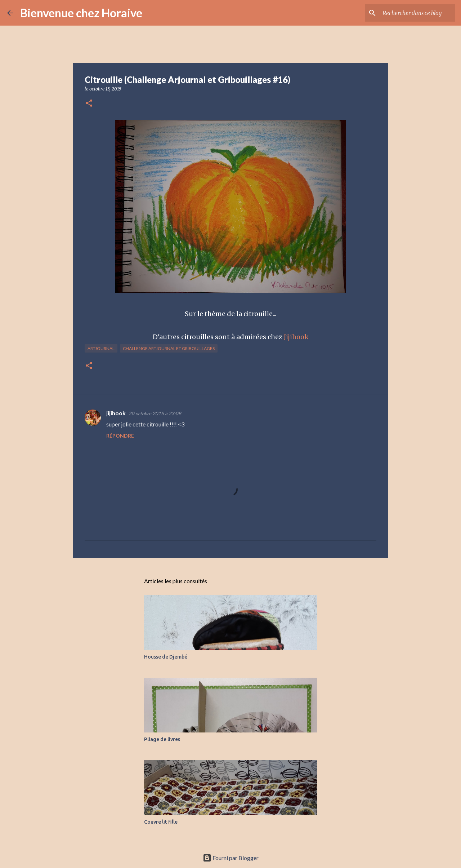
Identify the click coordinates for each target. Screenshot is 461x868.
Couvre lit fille (161, 822)
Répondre (120, 436)
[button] (89, 104)
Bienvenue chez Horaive (81, 13)
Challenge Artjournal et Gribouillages (169, 348)
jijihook (116, 413)
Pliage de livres (162, 739)
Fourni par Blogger (231, 858)
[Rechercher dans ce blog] (417, 13)
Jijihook (296, 337)
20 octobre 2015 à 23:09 (155, 413)
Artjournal (101, 348)
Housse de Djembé (166, 657)
